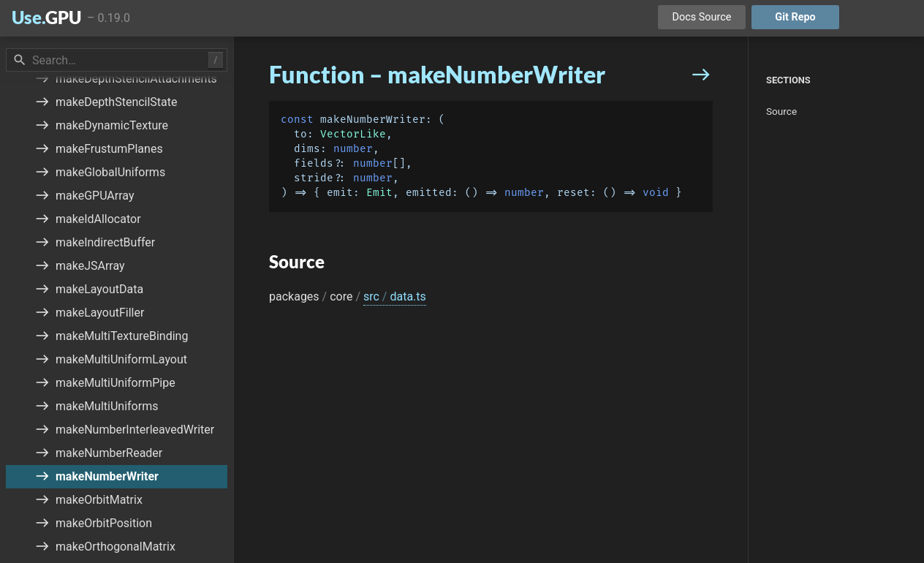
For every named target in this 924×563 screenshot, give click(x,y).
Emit (379, 193)
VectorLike (353, 134)
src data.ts (395, 296)
